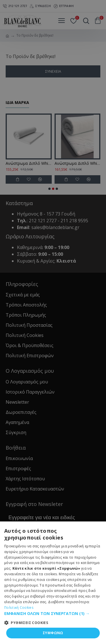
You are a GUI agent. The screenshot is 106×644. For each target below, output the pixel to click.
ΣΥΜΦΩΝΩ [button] (53, 633)
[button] (53, 613)
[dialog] (53, 322)
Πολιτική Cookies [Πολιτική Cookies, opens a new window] (19, 608)
